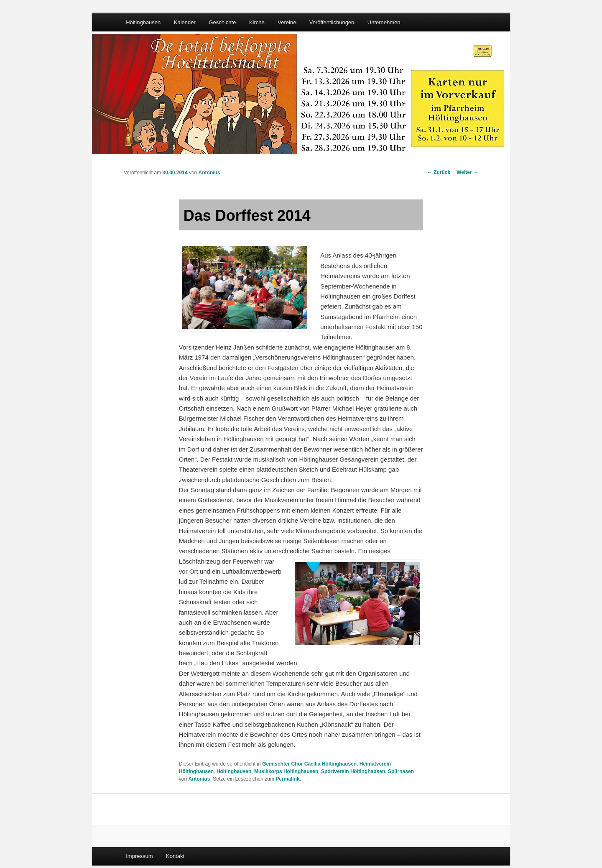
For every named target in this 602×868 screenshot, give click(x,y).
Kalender (185, 22)
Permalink (287, 779)
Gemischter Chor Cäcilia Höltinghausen (309, 764)
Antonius (209, 173)
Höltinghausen (143, 22)
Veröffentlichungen (332, 22)
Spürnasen (401, 771)
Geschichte (222, 22)
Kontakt (175, 856)
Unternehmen (384, 22)
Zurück (439, 172)
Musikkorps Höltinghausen (286, 771)
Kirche (257, 22)
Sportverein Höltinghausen (353, 771)
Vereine (287, 22)
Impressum (139, 856)
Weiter (467, 172)
